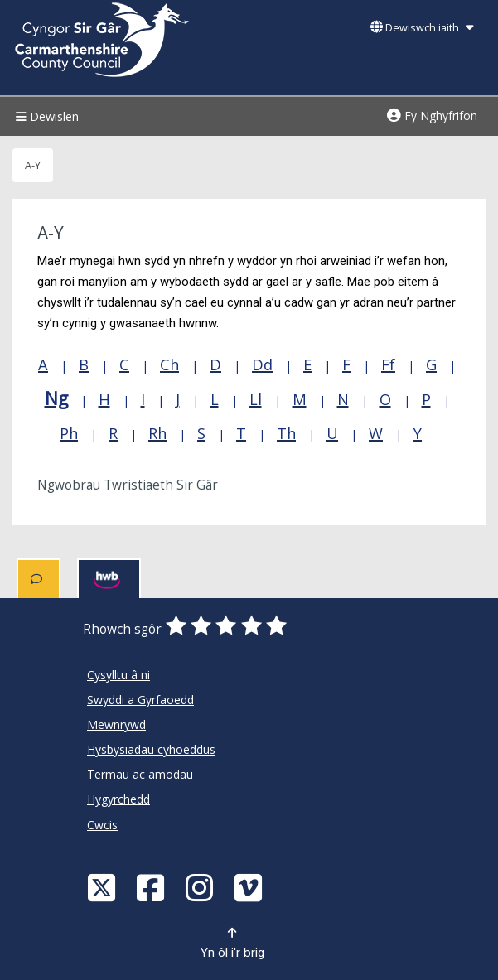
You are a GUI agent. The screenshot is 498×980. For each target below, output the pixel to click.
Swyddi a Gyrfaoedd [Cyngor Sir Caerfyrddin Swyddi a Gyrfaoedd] (140, 700)
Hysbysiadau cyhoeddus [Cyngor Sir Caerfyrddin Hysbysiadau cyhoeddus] (151, 749)
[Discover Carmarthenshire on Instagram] (201, 887)
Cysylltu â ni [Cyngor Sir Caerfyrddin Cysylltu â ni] (118, 675)
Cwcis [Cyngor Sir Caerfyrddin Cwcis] (102, 825)
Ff (388, 364)
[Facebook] (152, 887)
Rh (157, 433)
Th (286, 433)
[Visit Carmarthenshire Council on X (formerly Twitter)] (104, 887)
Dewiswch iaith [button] (422, 28)
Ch (169, 364)
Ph (69, 433)
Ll (256, 399)
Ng (56, 398)
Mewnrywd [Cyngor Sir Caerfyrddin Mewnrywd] (116, 724)
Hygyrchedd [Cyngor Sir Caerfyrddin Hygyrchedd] (118, 799)
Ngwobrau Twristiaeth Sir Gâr (128, 485)
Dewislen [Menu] (45, 116)
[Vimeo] (250, 887)
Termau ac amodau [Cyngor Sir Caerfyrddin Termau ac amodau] (140, 774)
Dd (262, 364)
